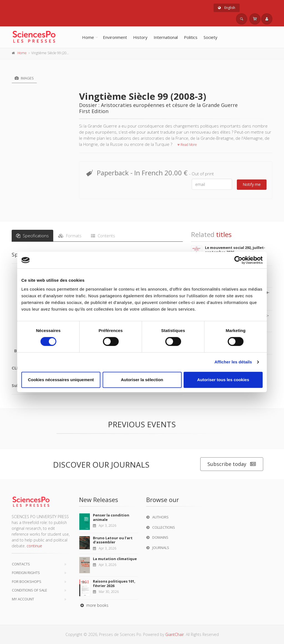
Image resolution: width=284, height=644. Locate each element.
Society (211, 37)
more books (94, 605)
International (166, 37)
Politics (191, 37)
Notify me (252, 184)
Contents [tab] (103, 236)
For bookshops (27, 581)
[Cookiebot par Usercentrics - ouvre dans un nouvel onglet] (238, 260)
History (140, 37)
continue (34, 546)
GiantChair (175, 634)
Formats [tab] (70, 236)
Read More (187, 145)
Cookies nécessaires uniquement (61, 380)
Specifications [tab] (32, 236)
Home (88, 37)
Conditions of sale (30, 590)
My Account (23, 599)
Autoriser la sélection (142, 380)
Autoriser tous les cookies (223, 380)
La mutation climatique (115, 559)
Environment (115, 37)
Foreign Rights (26, 573)
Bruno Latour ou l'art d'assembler (113, 540)
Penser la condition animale (111, 517)
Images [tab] (24, 78)
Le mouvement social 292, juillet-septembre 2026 (235, 250)
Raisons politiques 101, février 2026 (114, 583)
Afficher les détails (233, 362)
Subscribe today (232, 464)
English (227, 8)
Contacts (21, 564)
